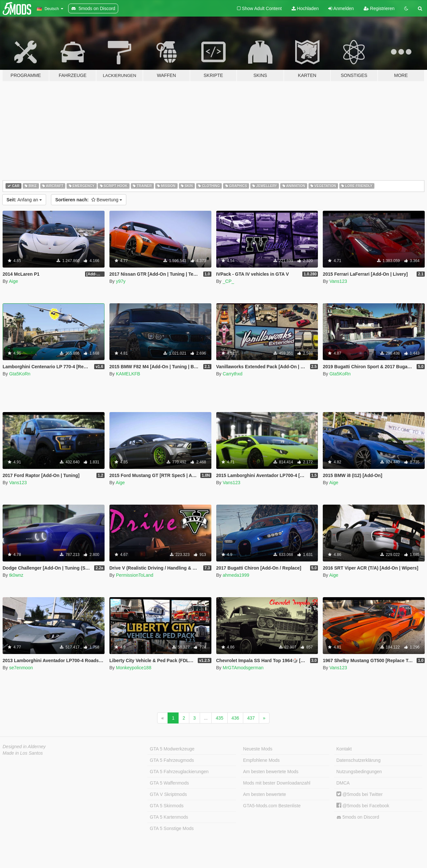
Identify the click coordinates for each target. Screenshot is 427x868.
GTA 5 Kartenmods (169, 817)
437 (251, 718)
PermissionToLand (135, 575)
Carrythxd (233, 374)
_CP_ (228, 281)
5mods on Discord (358, 817)
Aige (13, 281)
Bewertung (89, 200)
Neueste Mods (258, 749)
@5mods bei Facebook (363, 806)
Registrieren (379, 8)
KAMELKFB (128, 374)
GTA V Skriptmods (168, 794)
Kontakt (344, 749)
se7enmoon (21, 668)
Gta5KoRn (20, 374)
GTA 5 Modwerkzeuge (172, 749)
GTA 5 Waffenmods (169, 783)
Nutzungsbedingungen (359, 772)
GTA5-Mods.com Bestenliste (272, 806)
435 (219, 718)
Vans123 (338, 281)
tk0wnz (16, 575)
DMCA (343, 783)
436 (235, 718)
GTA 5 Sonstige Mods (172, 828)
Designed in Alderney (24, 747)
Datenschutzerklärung (358, 760)
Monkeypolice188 (134, 668)
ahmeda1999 (236, 575)
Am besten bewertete (265, 794)
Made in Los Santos (23, 753)
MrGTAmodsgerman (243, 668)
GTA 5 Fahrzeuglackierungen (179, 772)
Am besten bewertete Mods (271, 772)
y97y (121, 281)
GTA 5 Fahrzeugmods (172, 760)
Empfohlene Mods (262, 760)
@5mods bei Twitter (360, 794)
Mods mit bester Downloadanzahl (277, 783)
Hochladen (305, 8)
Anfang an (24, 200)
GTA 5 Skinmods (167, 806)
